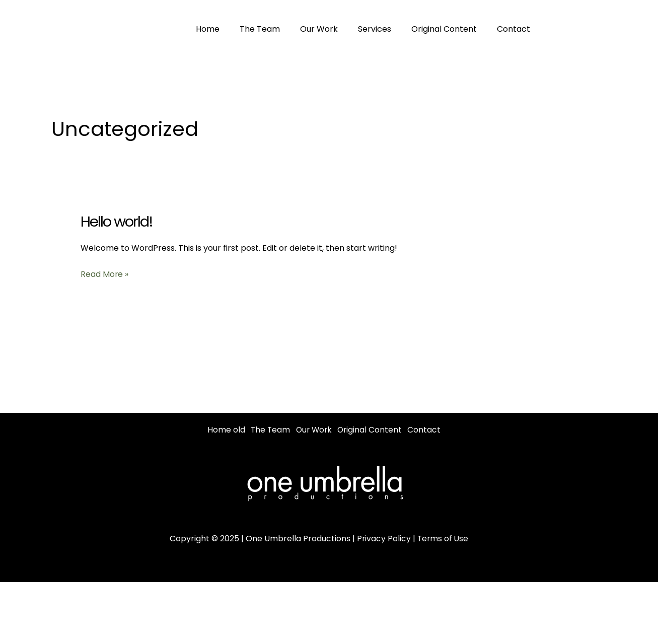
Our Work (309, 29)
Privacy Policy (383, 550)
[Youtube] (632, 29)
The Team (254, 29)
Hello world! (118, 222)
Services (360, 29)
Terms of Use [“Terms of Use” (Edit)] (443, 550)
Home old (226, 430)
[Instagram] (609, 29)
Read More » (105, 274)
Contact (491, 29)
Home (206, 29)
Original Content (426, 29)
